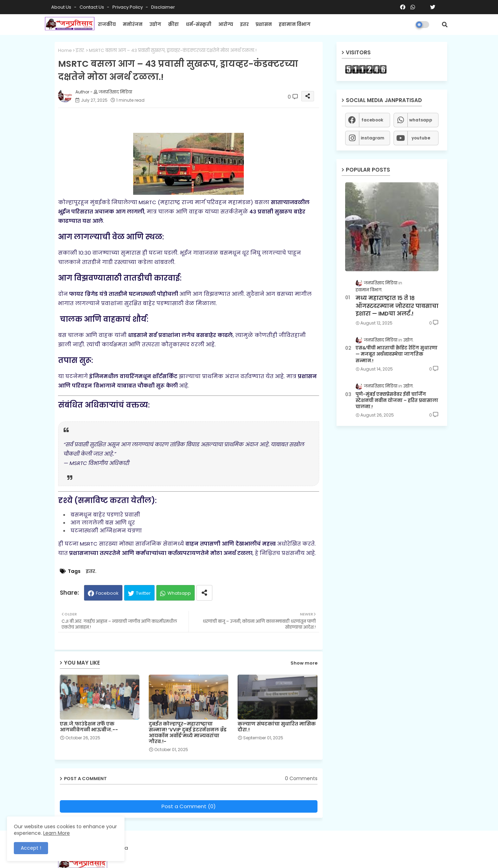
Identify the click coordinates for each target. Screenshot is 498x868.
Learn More (57, 833)
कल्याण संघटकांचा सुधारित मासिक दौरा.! (277, 727)
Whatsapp (179, 593)
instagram (372, 138)
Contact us (92, 7)
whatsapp (421, 120)
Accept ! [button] (31, 848)
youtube (421, 138)
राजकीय (107, 24)
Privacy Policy (128, 7)
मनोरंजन (133, 24)
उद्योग (155, 24)
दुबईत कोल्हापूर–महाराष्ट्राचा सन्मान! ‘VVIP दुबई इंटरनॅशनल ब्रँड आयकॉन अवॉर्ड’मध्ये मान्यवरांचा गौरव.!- (188, 733)
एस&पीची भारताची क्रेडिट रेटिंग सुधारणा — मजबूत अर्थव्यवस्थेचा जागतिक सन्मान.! (396, 354)
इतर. (80, 50)
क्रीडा (173, 24)
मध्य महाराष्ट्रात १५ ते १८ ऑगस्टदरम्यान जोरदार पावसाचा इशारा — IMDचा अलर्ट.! (397, 306)
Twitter (143, 593)
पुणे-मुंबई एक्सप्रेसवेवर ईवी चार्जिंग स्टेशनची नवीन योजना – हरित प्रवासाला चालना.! (397, 401)
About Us (62, 7)
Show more (304, 663)
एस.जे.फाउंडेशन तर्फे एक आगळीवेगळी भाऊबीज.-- (89, 727)
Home (65, 50)
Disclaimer (163, 7)
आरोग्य (226, 24)
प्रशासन (264, 24)
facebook (372, 120)
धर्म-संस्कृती (199, 24)
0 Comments (301, 779)
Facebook (107, 593)
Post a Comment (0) (189, 806)
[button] (445, 25)
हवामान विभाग (295, 24)
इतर (244, 24)
